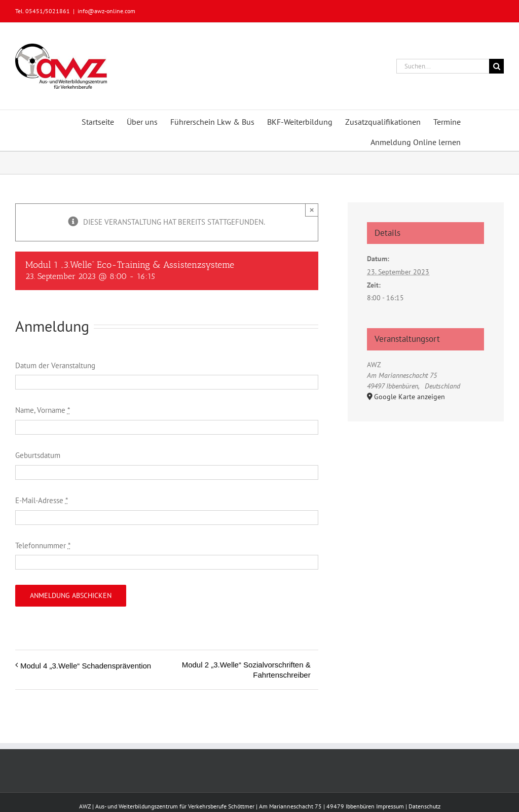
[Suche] (496, 66)
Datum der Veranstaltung (55, 365)
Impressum (390, 806)
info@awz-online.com (106, 11)
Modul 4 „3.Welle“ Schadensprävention (86, 666)
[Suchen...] (443, 66)
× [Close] (312, 210)
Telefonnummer (43, 545)
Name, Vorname (43, 410)
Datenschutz (424, 806)
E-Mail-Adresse (42, 500)
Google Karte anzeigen (410, 397)
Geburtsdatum (38, 455)
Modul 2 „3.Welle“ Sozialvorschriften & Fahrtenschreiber (246, 670)
